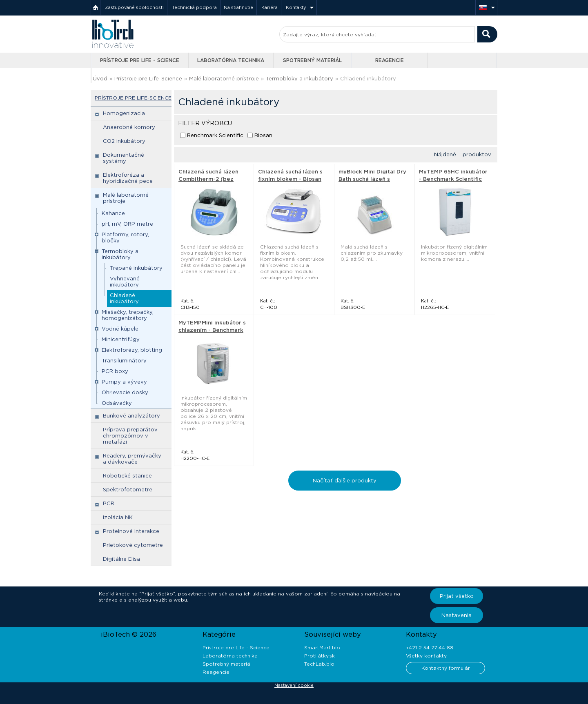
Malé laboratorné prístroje (224, 79)
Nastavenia (457, 615)
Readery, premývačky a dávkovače (132, 459)
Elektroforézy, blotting (132, 350)
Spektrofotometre (128, 490)
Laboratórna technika (231, 60)
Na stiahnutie (238, 7)
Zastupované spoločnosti (134, 7)
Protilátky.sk (320, 656)
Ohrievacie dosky (125, 392)
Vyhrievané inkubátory (125, 282)
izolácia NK (118, 517)
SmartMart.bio (322, 647)
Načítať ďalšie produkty (345, 481)
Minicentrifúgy (121, 339)
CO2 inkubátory (124, 141)
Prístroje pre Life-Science (148, 79)
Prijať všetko (457, 596)
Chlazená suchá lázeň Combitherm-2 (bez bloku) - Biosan (208, 179)
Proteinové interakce (131, 531)
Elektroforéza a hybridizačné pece (128, 178)
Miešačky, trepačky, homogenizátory (128, 315)
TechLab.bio (319, 664)
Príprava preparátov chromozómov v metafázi (130, 436)
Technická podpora (194, 7)
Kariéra (269, 7)
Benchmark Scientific (215, 135)
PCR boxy (115, 371)
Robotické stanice (127, 476)
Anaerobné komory (129, 127)
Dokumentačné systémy (124, 158)
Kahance (113, 213)
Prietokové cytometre (133, 545)
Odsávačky (117, 403)
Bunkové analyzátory (131, 416)
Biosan (263, 135)
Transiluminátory (124, 361)
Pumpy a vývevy (124, 382)
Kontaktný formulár (446, 668)
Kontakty (296, 7)
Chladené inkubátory (368, 79)
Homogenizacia (124, 113)
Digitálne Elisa (121, 559)
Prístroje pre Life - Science (140, 60)
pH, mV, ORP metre (127, 224)
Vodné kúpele (120, 329)
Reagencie (390, 60)
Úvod (100, 79)
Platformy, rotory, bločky (125, 238)
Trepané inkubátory (136, 268)
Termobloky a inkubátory (300, 79)
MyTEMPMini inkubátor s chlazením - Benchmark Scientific (212, 330)
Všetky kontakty (426, 656)
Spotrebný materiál (312, 60)
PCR (109, 503)
